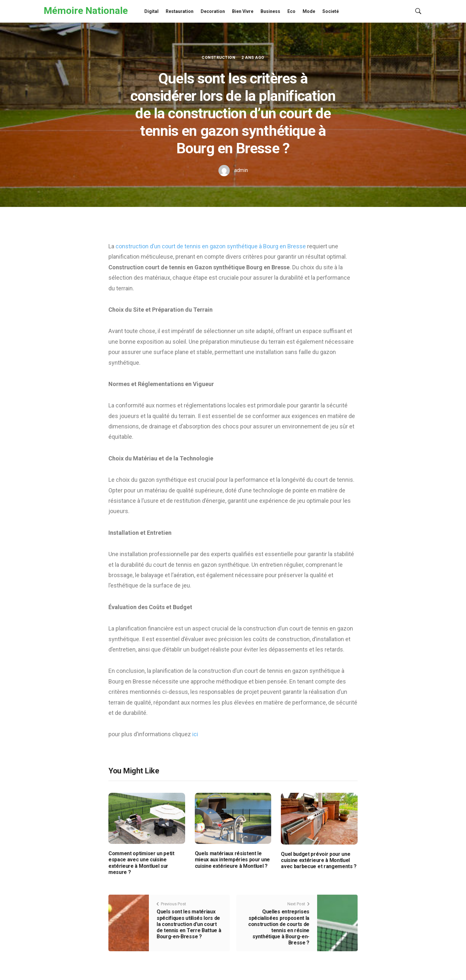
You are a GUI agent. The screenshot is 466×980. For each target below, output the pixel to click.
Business (270, 11)
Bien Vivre (243, 11)
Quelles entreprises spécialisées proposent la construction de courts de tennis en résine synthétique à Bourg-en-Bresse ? (279, 927)
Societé (331, 11)
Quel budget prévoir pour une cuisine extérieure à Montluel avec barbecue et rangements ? (319, 860)
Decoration (213, 11)
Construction (218, 58)
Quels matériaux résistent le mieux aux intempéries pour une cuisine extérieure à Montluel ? (232, 860)
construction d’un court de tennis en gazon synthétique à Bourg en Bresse (211, 246)
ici (195, 734)
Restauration (180, 11)
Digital (151, 11)
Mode (309, 11)
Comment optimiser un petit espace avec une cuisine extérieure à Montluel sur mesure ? (141, 863)
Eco (291, 11)
